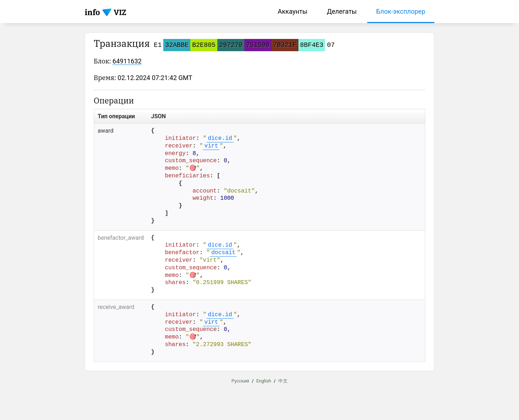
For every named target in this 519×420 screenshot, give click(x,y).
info (92, 12)
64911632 (127, 61)
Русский (240, 381)
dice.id (220, 138)
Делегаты (342, 11)
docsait (223, 253)
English (264, 381)
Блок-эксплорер (401, 11)
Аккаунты (293, 11)
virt (211, 146)
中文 (283, 381)
